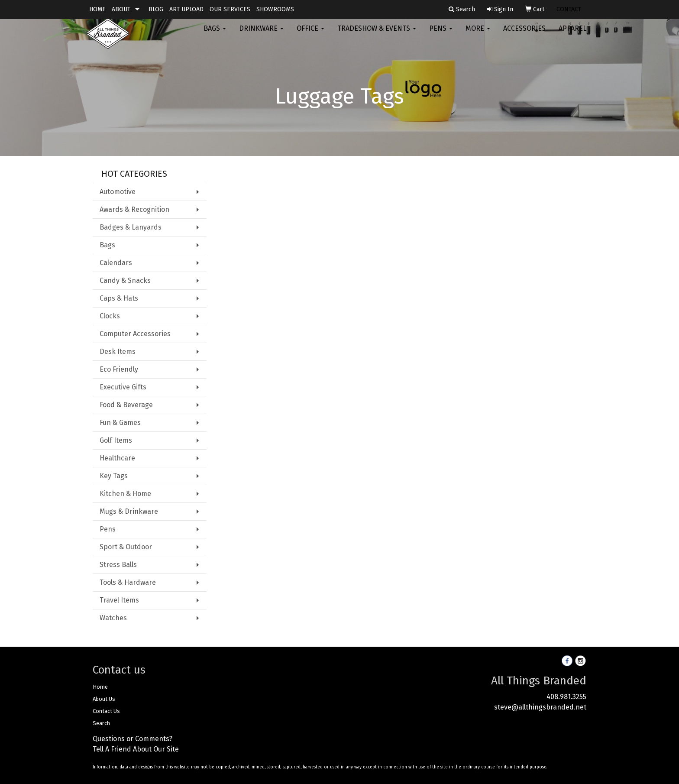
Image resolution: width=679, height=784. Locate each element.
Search (101, 723)
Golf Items (116, 440)
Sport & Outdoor (126, 547)
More (478, 34)
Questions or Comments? (133, 739)
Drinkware (261, 34)
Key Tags (114, 476)
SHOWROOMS (275, 9)
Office (310, 34)
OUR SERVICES (230, 9)
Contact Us (106, 711)
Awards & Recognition (134, 209)
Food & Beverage (126, 405)
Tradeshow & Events (377, 34)
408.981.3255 (566, 697)
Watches (113, 618)
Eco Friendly (119, 369)
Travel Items (119, 600)
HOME (97, 9)
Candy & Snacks (125, 280)
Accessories (524, 34)
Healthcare (117, 458)
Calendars (116, 263)
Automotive (118, 192)
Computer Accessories (135, 334)
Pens (441, 34)
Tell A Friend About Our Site (136, 749)
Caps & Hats (119, 298)
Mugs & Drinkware (129, 511)
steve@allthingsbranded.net (540, 707)
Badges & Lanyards (131, 227)
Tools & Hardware (128, 582)
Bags (215, 34)
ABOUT (121, 9)
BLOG (156, 9)
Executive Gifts (123, 387)
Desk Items (118, 352)
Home (100, 687)
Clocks (110, 316)
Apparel (572, 34)
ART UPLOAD (186, 9)
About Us (104, 699)
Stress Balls (118, 565)
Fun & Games (120, 423)
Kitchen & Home (125, 494)
